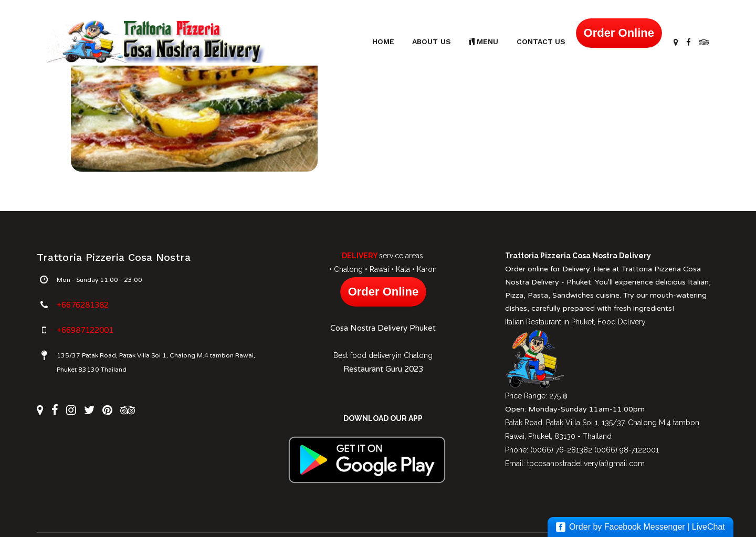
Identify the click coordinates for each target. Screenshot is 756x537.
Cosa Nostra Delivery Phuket (383, 328)
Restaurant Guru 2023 (383, 369)
